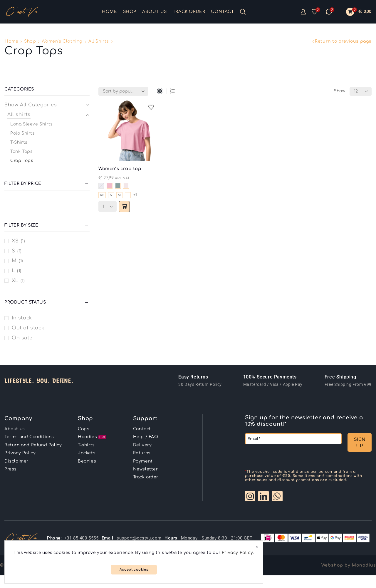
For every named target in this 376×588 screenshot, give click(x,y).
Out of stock (28, 328)
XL (15, 281)
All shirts (99, 41)
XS (15, 241)
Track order (189, 12)
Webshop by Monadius (349, 558)
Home (109, 12)
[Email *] (293, 439)
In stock (22, 318)
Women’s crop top (122, 169)
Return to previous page (343, 41)
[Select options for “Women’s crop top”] (125, 207)
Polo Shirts (23, 133)
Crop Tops (22, 161)
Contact (222, 12)
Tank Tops (21, 151)
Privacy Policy (244, 552)
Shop (130, 12)
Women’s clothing (62, 41)
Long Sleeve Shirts (32, 124)
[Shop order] (123, 91)
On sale (22, 338)
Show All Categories (31, 105)
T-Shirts (19, 142)
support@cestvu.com (139, 530)
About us (155, 12)
